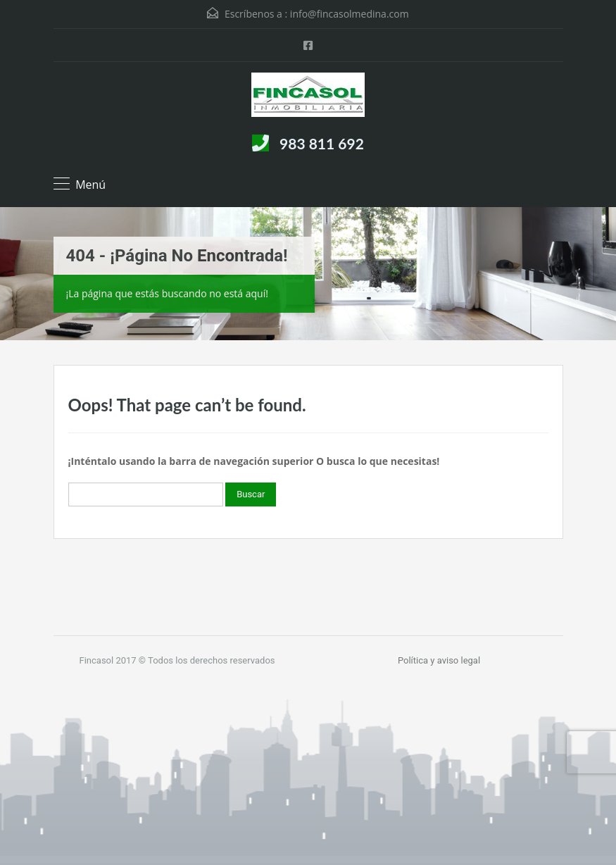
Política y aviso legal (439, 660)
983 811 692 (322, 143)
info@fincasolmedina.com (350, 14)
